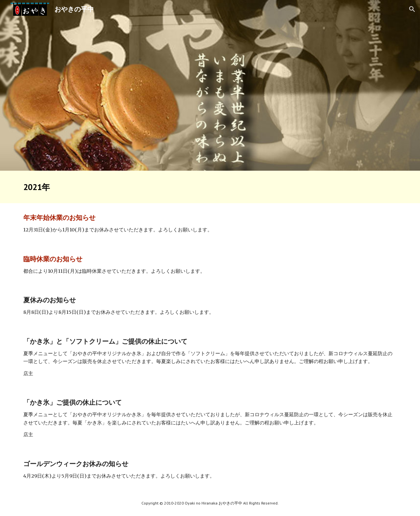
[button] (412, 9)
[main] (210, 187)
